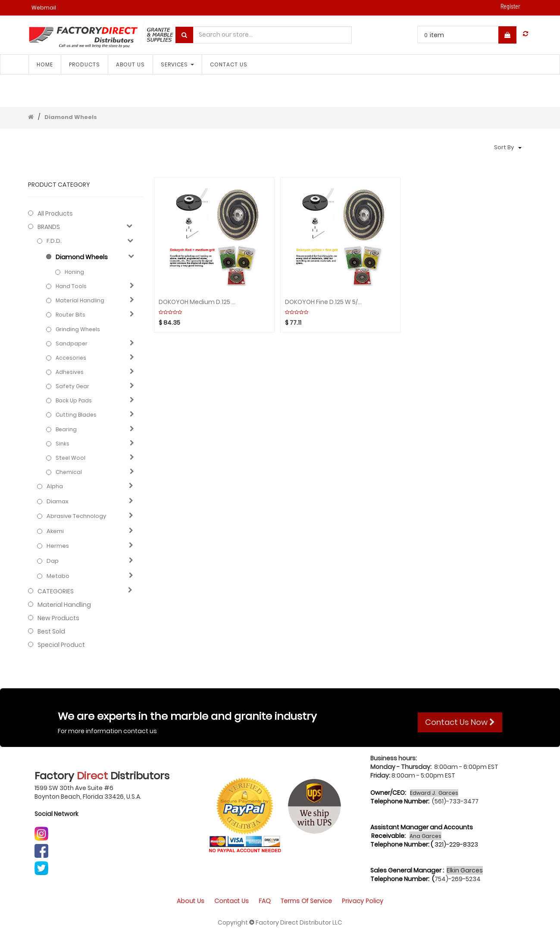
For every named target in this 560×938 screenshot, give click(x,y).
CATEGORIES (56, 591)
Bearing (66, 429)
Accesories (71, 358)
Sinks (63, 444)
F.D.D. (54, 241)
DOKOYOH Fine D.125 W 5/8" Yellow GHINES (324, 302)
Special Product (61, 645)
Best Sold (51, 631)
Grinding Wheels (78, 329)
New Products (58, 618)
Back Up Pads (74, 400)
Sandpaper (72, 344)
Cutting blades (76, 415)
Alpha (55, 486)
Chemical (69, 472)
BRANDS (49, 227)
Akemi (55, 531)
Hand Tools (71, 286)
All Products (55, 213)
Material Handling (80, 300)
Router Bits (70, 315)
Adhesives (70, 372)
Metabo (58, 576)
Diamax (58, 502)
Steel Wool (70, 458)
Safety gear (72, 386)
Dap (53, 561)
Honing (74, 272)
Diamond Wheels (71, 117)
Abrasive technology (76, 516)
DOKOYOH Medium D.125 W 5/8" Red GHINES (197, 302)
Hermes (58, 546)
